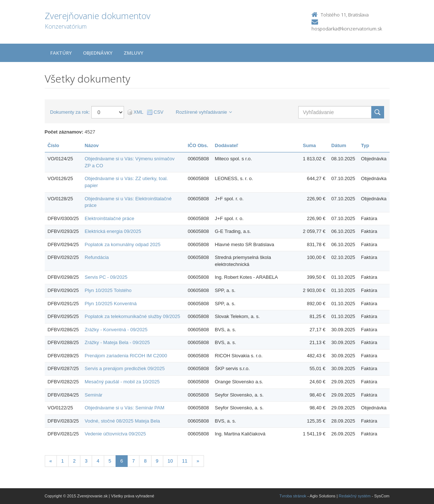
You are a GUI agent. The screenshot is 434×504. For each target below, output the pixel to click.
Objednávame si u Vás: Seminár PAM (125, 408)
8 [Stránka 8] (145, 461)
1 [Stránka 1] (63, 461)
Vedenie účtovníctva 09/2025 (115, 434)
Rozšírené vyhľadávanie (204, 112)
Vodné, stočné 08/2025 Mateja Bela (122, 421)
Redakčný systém (355, 496)
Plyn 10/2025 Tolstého (108, 290)
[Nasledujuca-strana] (198, 461)
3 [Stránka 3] (86, 461)
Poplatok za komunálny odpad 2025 (123, 244)
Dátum (339, 145)
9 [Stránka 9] (157, 461)
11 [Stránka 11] (185, 461)
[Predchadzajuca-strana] (51, 461)
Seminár (94, 395)
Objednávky (98, 53)
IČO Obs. (198, 145)
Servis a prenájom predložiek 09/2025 (125, 368)
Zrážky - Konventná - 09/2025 (116, 330)
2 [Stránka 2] (74, 461)
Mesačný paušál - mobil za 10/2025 (122, 382)
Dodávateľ (227, 145)
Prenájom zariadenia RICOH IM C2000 (126, 356)
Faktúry (61, 53)
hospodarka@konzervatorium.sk (347, 29)
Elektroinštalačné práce (110, 218)
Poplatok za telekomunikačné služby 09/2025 (132, 316)
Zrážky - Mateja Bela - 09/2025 (117, 342)
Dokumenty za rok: (70, 112)
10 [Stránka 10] (170, 461)
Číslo (54, 145)
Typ (365, 145)
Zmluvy (134, 53)
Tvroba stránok (293, 496)
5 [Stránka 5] (110, 461)
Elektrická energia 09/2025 (113, 231)
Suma (309, 145)
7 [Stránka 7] (133, 461)
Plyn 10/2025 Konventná (111, 304)
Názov (92, 145)
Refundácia (97, 257)
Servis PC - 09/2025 (106, 277)
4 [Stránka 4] (98, 461)
